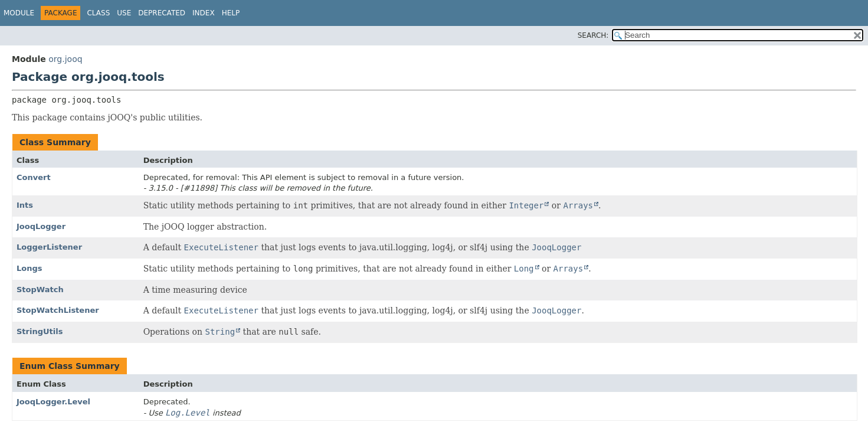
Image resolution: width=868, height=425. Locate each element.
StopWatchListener (58, 310)
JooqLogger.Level (53, 402)
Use (124, 13)
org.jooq (65, 59)
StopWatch (40, 290)
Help (231, 13)
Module (19, 13)
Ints (25, 205)
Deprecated (162, 13)
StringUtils (40, 331)
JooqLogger (41, 226)
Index (204, 13)
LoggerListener (49, 247)
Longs (30, 268)
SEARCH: (593, 35)
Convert (34, 177)
